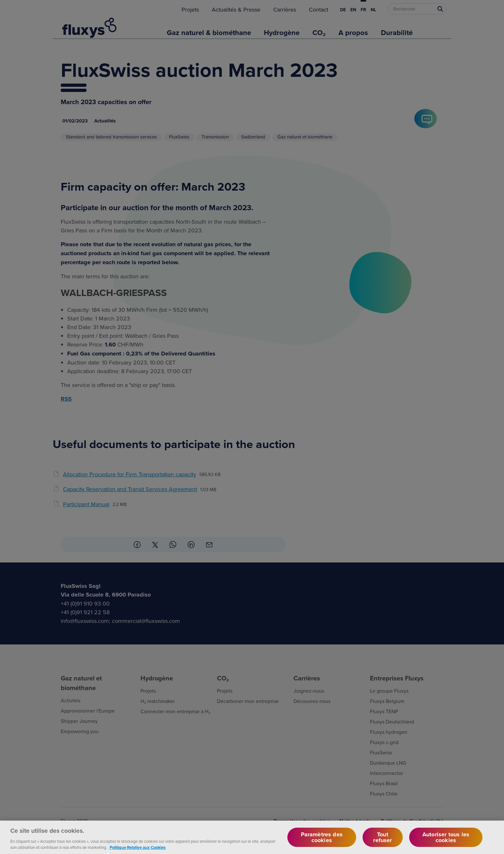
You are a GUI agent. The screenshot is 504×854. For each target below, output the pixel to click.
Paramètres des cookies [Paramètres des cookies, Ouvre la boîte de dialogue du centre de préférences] (322, 842)
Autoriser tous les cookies (446, 842)
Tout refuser (382, 842)
